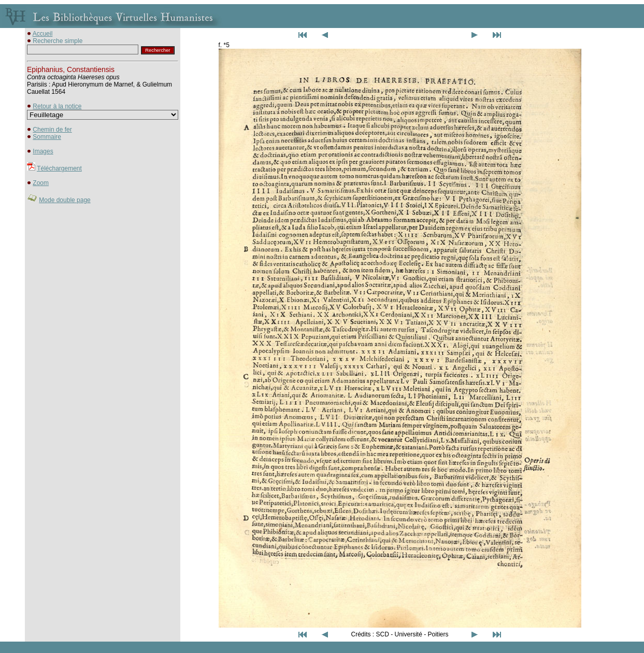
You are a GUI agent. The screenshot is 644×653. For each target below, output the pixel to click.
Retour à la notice (57, 106)
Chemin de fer (52, 130)
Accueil (43, 34)
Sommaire (47, 137)
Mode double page (65, 200)
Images (43, 151)
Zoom (41, 183)
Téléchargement (59, 168)
